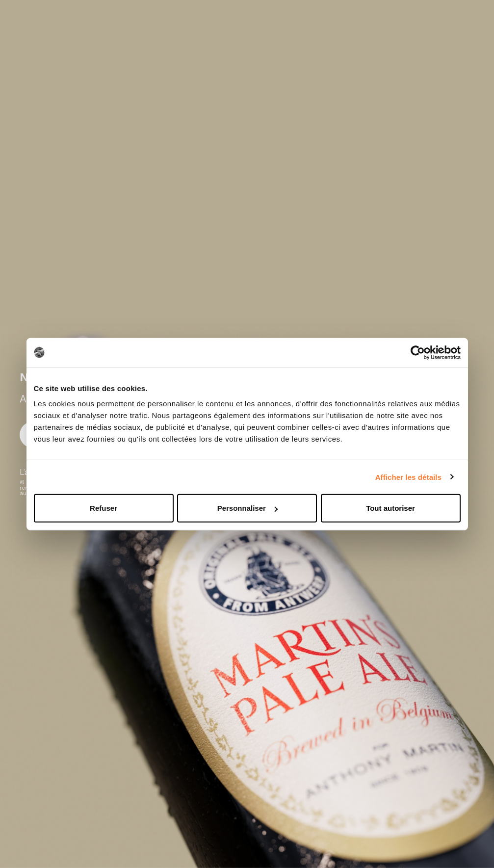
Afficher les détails (408, 477)
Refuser (104, 508)
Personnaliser (247, 508)
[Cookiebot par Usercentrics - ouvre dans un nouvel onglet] (418, 352)
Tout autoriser (390, 508)
